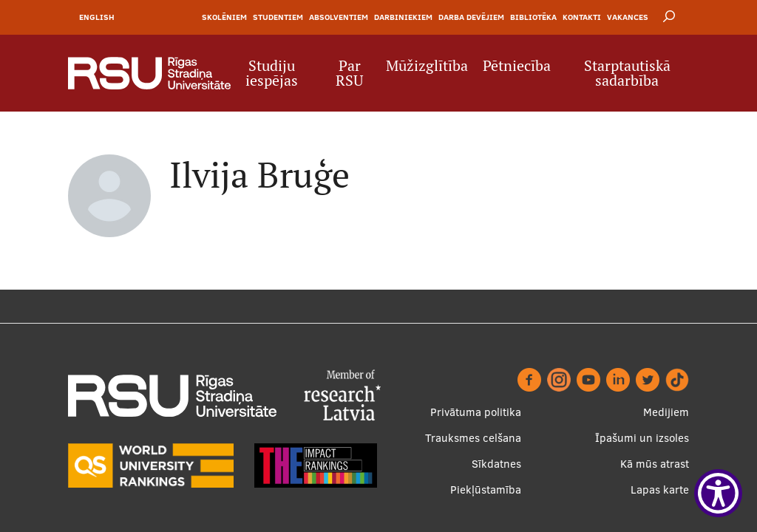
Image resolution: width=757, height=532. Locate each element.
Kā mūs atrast (655, 464)
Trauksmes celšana (473, 438)
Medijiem (666, 412)
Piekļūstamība (486, 490)
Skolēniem (224, 17)
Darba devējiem (471, 17)
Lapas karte (660, 490)
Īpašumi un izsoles (642, 438)
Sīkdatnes (496, 464)
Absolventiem (339, 17)
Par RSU (349, 73)
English (97, 17)
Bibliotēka (533, 17)
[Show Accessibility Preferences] (718, 493)
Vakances (628, 17)
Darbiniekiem (403, 17)
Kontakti (582, 17)
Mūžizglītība (427, 66)
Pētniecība (517, 66)
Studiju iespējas (272, 73)
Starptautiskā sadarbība (627, 73)
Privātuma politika (476, 412)
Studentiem (278, 17)
